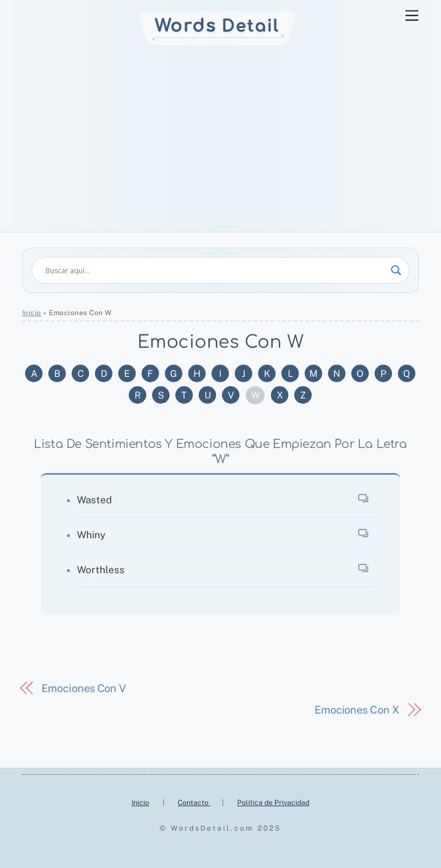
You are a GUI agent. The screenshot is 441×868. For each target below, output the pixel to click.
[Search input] (215, 270)
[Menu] (412, 16)
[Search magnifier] (396, 270)
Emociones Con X (357, 710)
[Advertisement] (220, 144)
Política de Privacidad (273, 802)
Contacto (194, 802)
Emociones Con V (84, 688)
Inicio (32, 313)
